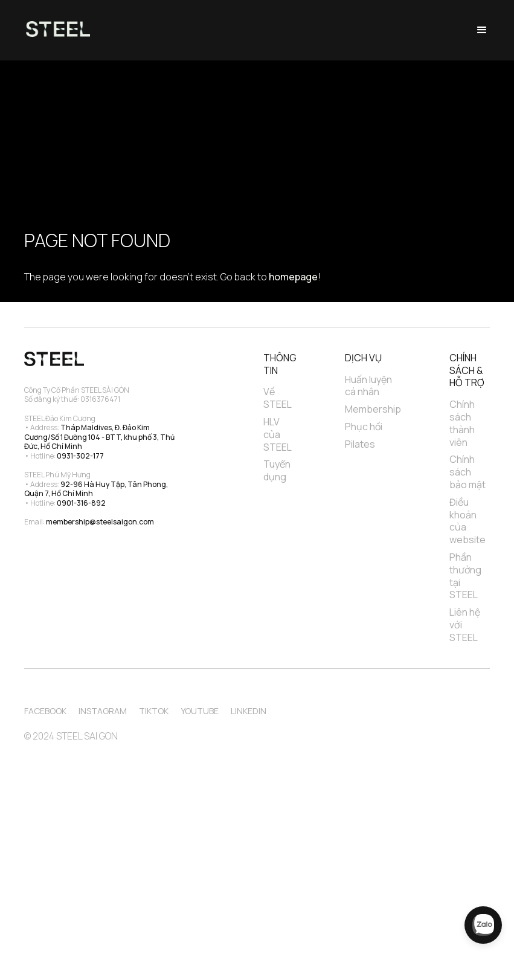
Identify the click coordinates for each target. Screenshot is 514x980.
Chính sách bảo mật (467, 472)
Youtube (200, 711)
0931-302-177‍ (80, 456)
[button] (482, 30)
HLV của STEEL (278, 434)
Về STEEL (278, 398)
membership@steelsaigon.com (100, 522)
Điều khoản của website (467, 521)
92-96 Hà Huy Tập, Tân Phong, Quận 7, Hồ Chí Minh (97, 489)
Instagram (103, 711)
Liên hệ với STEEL (466, 625)
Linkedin (249, 711)
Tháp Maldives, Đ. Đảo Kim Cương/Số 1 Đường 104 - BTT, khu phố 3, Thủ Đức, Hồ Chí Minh (100, 437)
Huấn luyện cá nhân (369, 386)
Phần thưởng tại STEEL (466, 576)
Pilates (360, 444)
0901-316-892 (81, 503)
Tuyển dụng (278, 471)
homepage (293, 277)
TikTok (154, 711)
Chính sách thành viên (463, 423)
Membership (373, 409)
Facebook (45, 711)
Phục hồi (364, 427)
